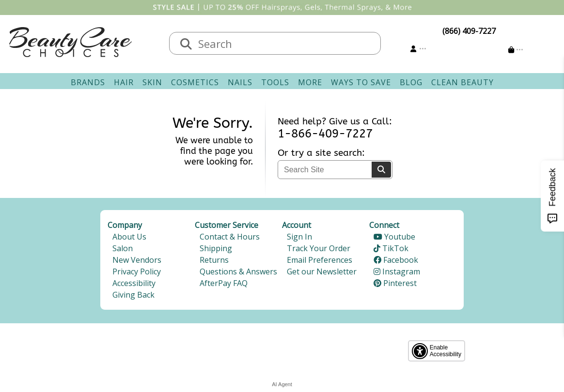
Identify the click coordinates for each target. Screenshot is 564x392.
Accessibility (134, 283)
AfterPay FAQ (224, 283)
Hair (124, 82)
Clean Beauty (462, 82)
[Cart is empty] (516, 50)
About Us (129, 237)
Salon (123, 248)
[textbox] (285, 43)
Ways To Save (361, 82)
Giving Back (133, 295)
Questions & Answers (238, 271)
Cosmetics (195, 82)
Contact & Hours (230, 237)
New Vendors (137, 260)
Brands (88, 82)
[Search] (381, 170)
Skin (152, 82)
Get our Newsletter (322, 271)
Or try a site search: (321, 153)
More (310, 82)
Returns (214, 260)
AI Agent (282, 384)
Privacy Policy (137, 271)
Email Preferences (320, 260)
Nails (240, 82)
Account (297, 225)
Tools (275, 82)
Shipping (216, 248)
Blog (411, 82)
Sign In (299, 237)
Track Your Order (319, 248)
